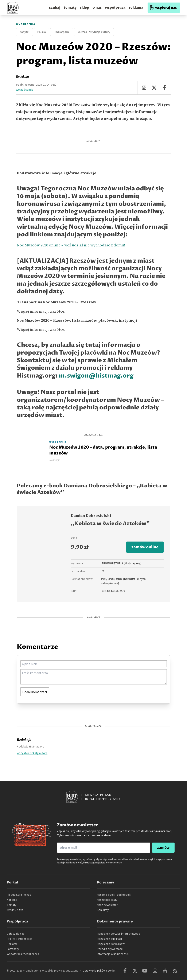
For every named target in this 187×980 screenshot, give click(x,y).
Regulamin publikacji (110, 939)
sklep (85, 8)
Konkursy (103, 910)
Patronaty (13, 949)
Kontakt (12, 900)
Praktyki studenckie (19, 939)
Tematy (12, 905)
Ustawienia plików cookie (99, 971)
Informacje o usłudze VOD (113, 954)
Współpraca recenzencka (23, 954)
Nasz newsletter (107, 905)
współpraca (115, 8)
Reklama (12, 944)
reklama (136, 8)
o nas (97, 8)
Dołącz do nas (16, 934)
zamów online (145, 547)
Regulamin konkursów (111, 944)
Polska (42, 32)
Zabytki (24, 32)
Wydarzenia (26, 24)
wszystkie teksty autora (32, 753)
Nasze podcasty (107, 900)
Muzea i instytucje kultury (94, 32)
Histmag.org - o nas (19, 895)
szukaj (55, 8)
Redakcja (22, 76)
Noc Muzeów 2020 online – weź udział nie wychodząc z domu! (71, 245)
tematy (70, 8)
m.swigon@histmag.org (96, 376)
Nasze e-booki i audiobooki (114, 895)
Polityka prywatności (110, 949)
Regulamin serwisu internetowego (119, 934)
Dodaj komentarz (35, 692)
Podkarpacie (62, 32)
